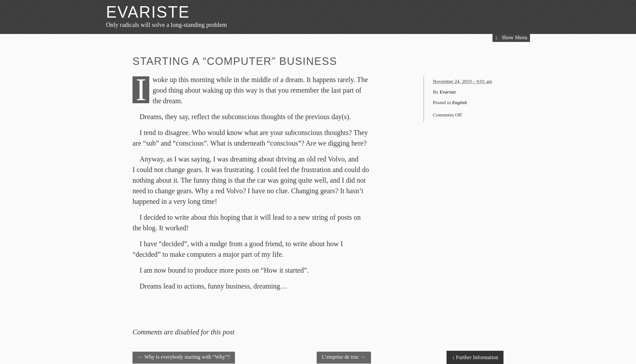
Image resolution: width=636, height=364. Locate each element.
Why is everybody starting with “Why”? (184, 357)
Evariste (148, 12)
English (459, 102)
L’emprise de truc (344, 357)
